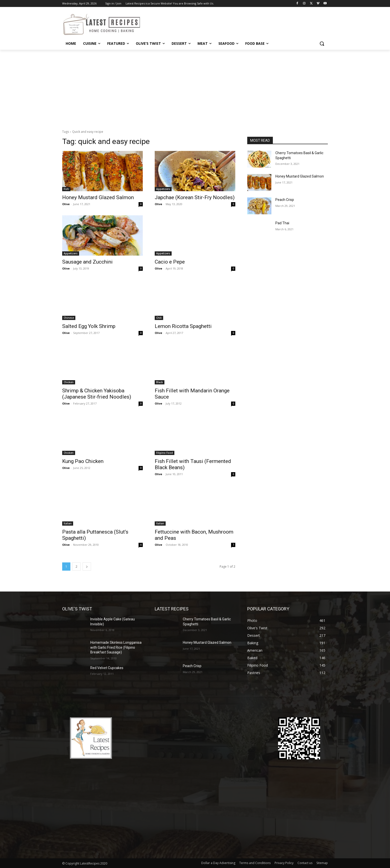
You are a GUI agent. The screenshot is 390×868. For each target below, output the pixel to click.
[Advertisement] (195, 87)
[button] (322, 44)
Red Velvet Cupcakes (107, 668)
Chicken (69, 382)
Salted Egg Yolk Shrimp (89, 326)
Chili (159, 318)
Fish (66, 189)
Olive (66, 204)
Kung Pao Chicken (83, 461)
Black (160, 382)
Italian (68, 523)
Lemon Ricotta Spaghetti (183, 326)
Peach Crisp (285, 200)
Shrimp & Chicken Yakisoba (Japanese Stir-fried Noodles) (97, 394)
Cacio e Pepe (170, 262)
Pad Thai (282, 223)
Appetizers (163, 189)
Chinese (69, 318)
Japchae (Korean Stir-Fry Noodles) (195, 197)
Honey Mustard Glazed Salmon (98, 197)
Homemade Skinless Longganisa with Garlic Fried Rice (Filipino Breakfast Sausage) (116, 647)
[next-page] (87, 567)
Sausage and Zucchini (87, 262)
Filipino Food (165, 453)
